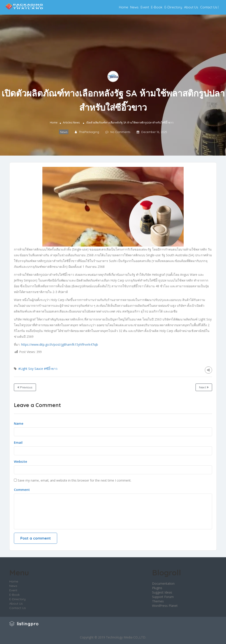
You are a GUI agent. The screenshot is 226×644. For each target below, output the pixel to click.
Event (145, 7)
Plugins (157, 588)
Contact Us (209, 7)
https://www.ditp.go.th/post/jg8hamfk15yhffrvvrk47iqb (60, 344)
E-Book (157, 7)
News (134, 7)
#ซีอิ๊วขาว (51, 369)
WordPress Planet (165, 606)
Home (124, 7)
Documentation (163, 583)
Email (18, 442)
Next (204, 387)
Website (21, 461)
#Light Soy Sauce (31, 369)
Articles (68, 122)
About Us (191, 7)
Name (19, 423)
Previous (25, 387)
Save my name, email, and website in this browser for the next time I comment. (74, 480)
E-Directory (173, 7)
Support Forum (163, 597)
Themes (158, 601)
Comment (22, 490)
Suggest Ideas (162, 592)
